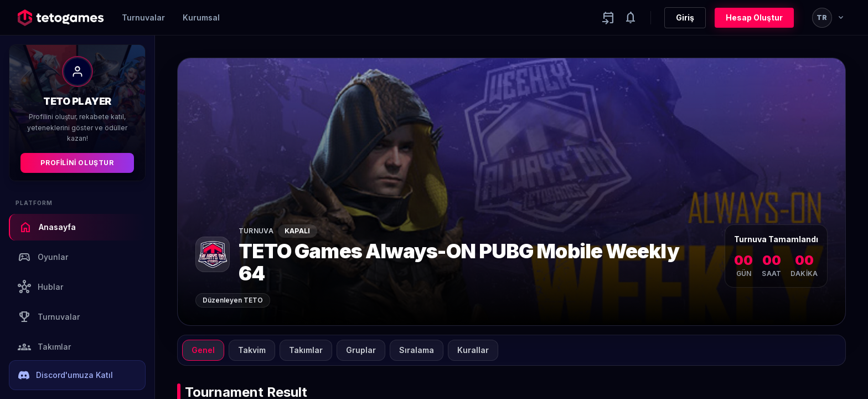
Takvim (252, 350)
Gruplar (361, 350)
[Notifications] (631, 18)
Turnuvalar (143, 17)
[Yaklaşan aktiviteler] (608, 18)
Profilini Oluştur (77, 163)
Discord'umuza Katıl (66, 375)
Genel (203, 350)
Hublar (40, 287)
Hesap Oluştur (754, 17)
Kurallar (473, 350)
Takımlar (44, 347)
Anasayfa (47, 227)
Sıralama (417, 350)
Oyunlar (43, 257)
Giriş (685, 17)
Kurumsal (201, 17)
